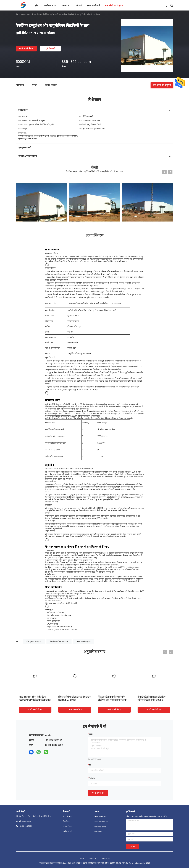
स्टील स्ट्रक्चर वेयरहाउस (34, 642)
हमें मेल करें (50, 48)
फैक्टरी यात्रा (66, 821)
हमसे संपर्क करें (67, 831)
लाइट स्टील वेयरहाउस (84, 642)
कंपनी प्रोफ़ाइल (67, 816)
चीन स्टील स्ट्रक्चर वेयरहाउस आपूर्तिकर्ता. (51, 863)
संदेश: (91, 734)
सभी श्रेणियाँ (98, 832)
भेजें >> (132, 846)
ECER (148, 863)
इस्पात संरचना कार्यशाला (101, 822)
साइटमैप (81, 859)
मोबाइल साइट (93, 859)
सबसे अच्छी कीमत (26, 48)
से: (90, 765)
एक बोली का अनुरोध (162, 85)
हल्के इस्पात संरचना (100, 827)
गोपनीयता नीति (106, 859)
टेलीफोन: (92, 778)
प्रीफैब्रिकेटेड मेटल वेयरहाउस (59, 642)
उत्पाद (23, 14)
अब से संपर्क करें (98, 793)
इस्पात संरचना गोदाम (34, 14)
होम (17, 14)
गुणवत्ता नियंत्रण (68, 826)
